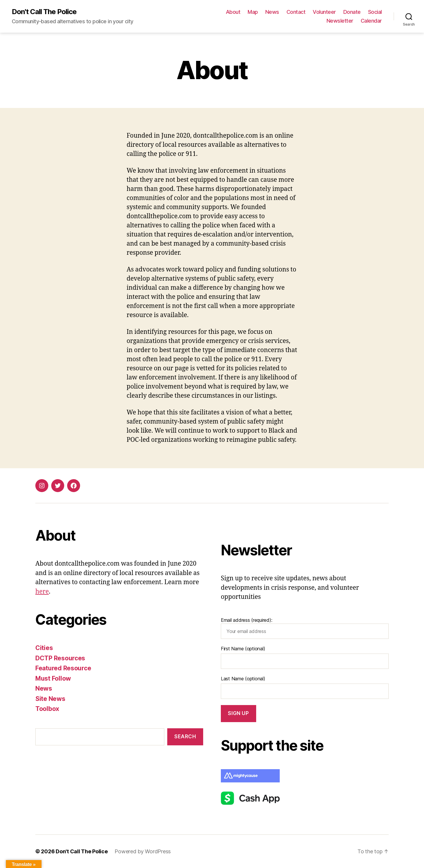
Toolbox (47, 709)
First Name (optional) (243, 649)
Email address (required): (305, 628)
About (233, 12)
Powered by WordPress (143, 851)
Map (253, 12)
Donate (352, 12)
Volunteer (324, 12)
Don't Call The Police (44, 12)
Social (375, 12)
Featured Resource (63, 668)
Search (185, 737)
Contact (296, 12)
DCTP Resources (60, 658)
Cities (44, 648)
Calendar (371, 21)
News (272, 12)
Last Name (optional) (243, 679)
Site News (50, 699)
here (42, 592)
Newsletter (340, 21)
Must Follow (53, 678)
